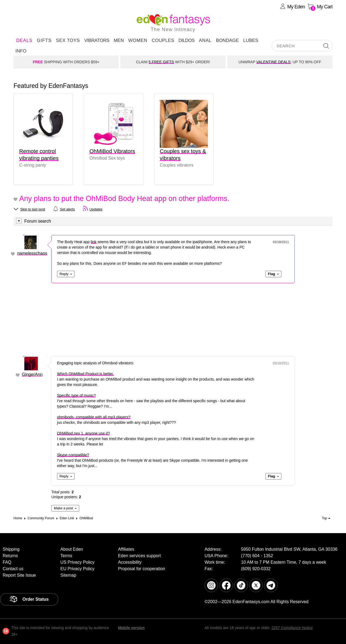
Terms (66, 556)
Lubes (251, 40)
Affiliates (126, 549)
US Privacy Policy (77, 562)
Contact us (13, 569)
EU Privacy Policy (77, 569)
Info (21, 51)
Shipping (11, 549)
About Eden (72, 549)
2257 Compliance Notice (292, 628)
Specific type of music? (76, 395)
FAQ (7, 562)
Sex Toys (68, 40)
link (94, 242)
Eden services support (139, 556)
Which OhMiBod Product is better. (85, 374)
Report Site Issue (19, 575)
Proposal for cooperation (142, 569)
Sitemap (68, 575)
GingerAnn (32, 374)
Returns (10, 556)
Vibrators (97, 40)
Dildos (187, 40)
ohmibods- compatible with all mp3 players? (94, 417)
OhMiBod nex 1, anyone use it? (83, 433)
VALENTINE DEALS (273, 62)
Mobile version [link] (131, 628)
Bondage (227, 40)
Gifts (44, 40)
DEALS (24, 40)
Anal (205, 40)
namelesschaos (32, 253)
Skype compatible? (73, 455)
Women (138, 40)
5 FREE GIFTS (161, 62)
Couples (163, 40)
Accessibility (130, 562)
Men (119, 40)
